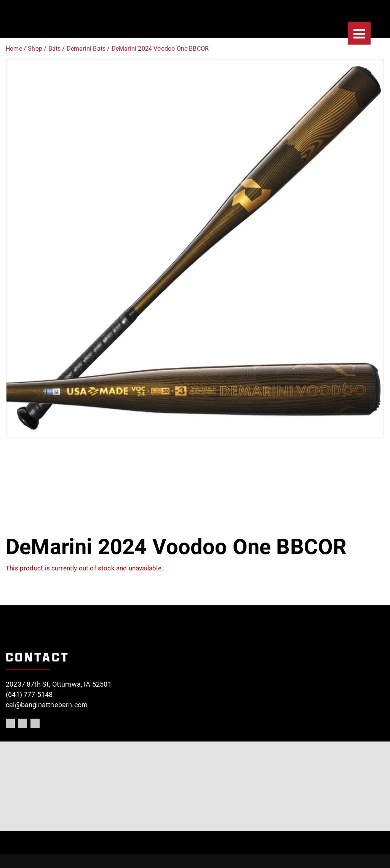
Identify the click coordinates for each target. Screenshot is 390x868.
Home (14, 49)
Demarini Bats (86, 49)
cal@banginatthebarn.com (47, 705)
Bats (55, 49)
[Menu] (359, 33)
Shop (35, 49)
